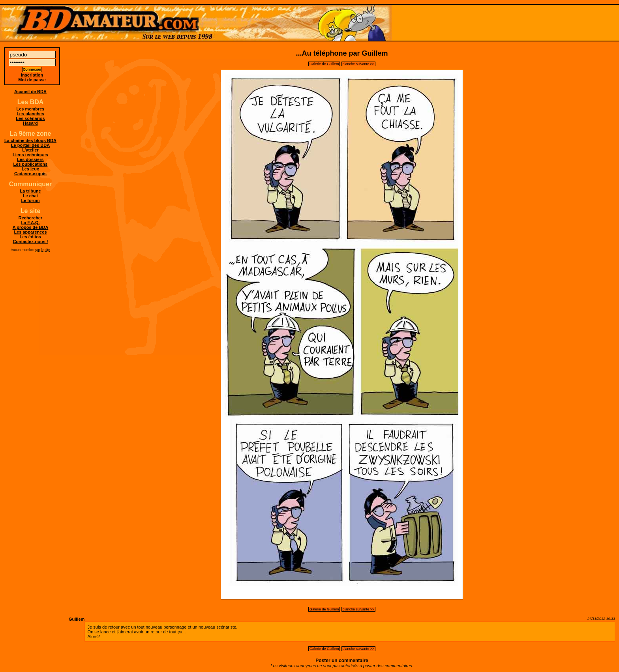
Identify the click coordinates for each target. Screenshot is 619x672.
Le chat (31, 196)
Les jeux (30, 169)
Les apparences (30, 232)
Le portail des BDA (30, 145)
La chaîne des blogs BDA (30, 140)
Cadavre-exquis (30, 174)
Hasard (30, 123)
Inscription (32, 75)
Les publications (31, 164)
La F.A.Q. (30, 223)
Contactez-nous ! (30, 241)
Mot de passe (32, 80)
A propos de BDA (31, 227)
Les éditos (30, 237)
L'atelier (30, 150)
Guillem (77, 619)
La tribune (30, 191)
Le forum (30, 200)
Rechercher (31, 218)
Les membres (31, 109)
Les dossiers (30, 159)
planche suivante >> (359, 64)
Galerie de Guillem (324, 64)
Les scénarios (30, 118)
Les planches (30, 114)
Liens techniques (30, 155)
